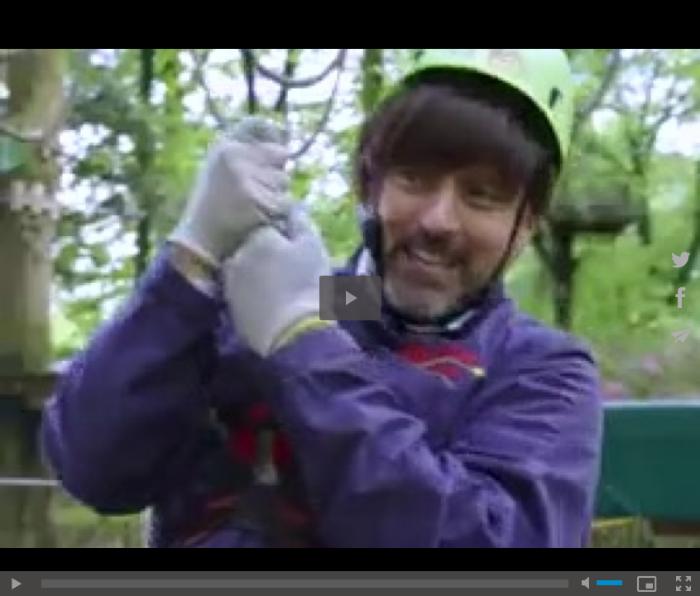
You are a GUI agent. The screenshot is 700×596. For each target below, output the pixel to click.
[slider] (305, 584)
